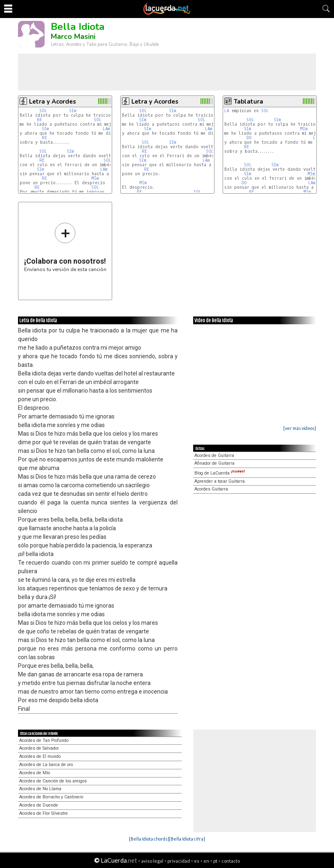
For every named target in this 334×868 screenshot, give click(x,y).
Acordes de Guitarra (214, 455)
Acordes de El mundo (40, 756)
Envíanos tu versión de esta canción (65, 247)
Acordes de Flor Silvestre (44, 813)
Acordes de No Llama (40, 789)
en (206, 861)
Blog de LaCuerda (220, 473)
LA (227, 111)
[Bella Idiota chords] (149, 839)
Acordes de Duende (39, 805)
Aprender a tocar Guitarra (220, 481)
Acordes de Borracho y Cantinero (51, 797)
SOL (43, 111)
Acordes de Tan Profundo (44, 740)
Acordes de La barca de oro (46, 765)
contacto (231, 861)
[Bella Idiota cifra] (187, 839)
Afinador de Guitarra (214, 463)
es (197, 861)
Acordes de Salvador (39, 748)
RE (39, 120)
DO (249, 138)
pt (215, 861)
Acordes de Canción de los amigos (53, 781)
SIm (73, 111)
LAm (106, 129)
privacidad (179, 861)
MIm (95, 178)
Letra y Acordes (53, 102)
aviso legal (152, 861)
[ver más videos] (300, 428)
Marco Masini (73, 36)
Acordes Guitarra (211, 489)
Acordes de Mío (35, 773)
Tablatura (248, 102)
